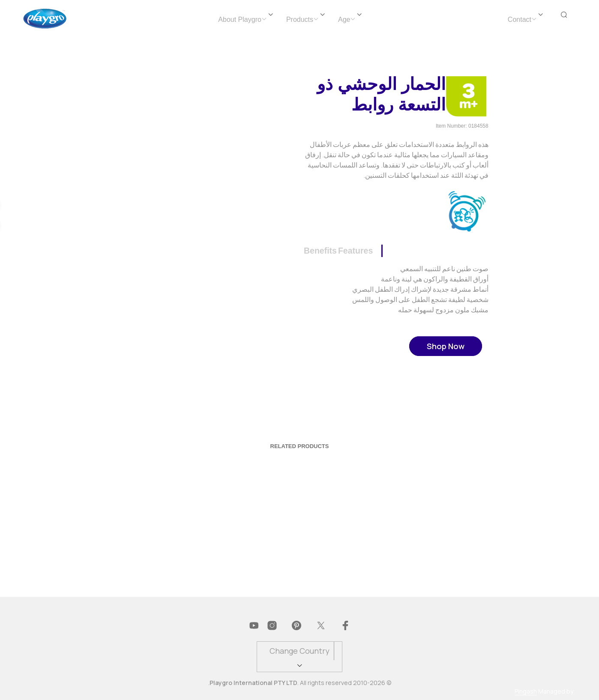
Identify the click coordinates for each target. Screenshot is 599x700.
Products (300, 19)
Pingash (526, 691)
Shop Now (446, 346)
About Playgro (240, 19)
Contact (520, 19)
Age (344, 19)
